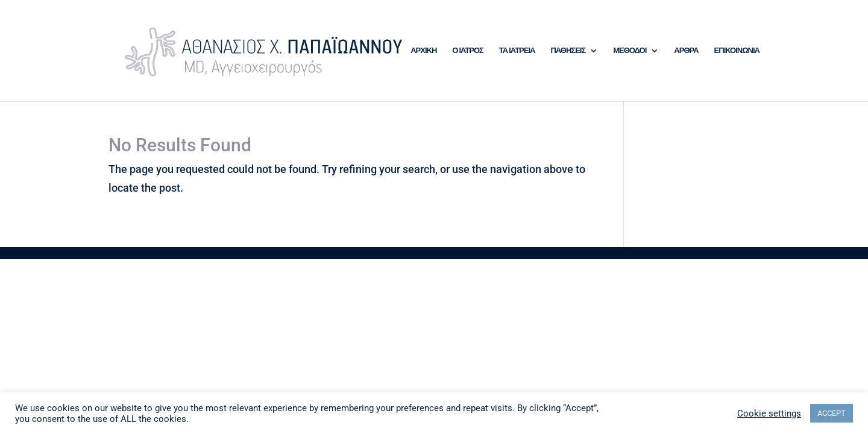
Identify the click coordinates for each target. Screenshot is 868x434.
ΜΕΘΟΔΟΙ (630, 51)
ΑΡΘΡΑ (686, 51)
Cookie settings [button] (769, 414)
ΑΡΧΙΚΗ (423, 51)
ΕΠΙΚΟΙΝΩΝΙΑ (737, 51)
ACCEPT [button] (832, 413)
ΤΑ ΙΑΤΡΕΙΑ (517, 51)
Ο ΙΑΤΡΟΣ (468, 51)
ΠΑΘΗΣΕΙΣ (568, 51)
